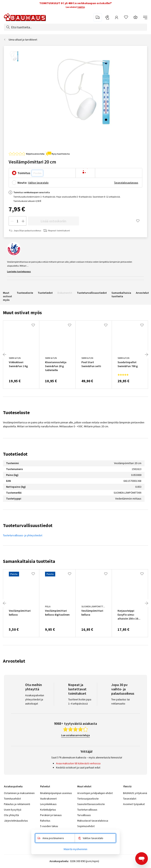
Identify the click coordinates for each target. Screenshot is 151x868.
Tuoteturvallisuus (87, 810)
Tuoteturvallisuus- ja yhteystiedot (23, 535)
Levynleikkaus (48, 804)
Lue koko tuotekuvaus (19, 271)
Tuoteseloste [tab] (16, 412)
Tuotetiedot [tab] (15, 454)
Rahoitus (45, 821)
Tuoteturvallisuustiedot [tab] (28, 525)
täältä (81, 7)
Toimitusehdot (12, 799)
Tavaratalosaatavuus (126, 183)
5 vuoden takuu (49, 826)
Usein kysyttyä (13, 810)
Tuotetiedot (45, 293)
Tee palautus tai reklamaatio (121, 701)
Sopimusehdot (86, 826)
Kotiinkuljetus (48, 810)
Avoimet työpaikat (134, 804)
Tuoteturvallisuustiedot (92, 293)
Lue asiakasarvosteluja (75, 735)
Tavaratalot (130, 799)
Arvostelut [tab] (14, 661)
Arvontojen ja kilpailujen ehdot (95, 793)
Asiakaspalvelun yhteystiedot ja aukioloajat (35, 699)
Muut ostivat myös (7, 296)
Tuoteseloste (25, 293)
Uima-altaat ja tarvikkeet (23, 40)
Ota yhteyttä (11, 815)
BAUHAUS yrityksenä (135, 793)
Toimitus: (24, 173)
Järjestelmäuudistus (16, 821)
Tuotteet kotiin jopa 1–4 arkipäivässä (80, 701)
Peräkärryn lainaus (51, 815)
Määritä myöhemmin (75, 849)
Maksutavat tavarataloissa (93, 821)
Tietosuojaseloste (88, 799)
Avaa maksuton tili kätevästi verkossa (78, 763)
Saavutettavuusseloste (91, 804)
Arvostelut (142, 293)
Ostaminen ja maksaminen (19, 793)
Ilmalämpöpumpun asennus (56, 793)
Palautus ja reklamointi (17, 804)
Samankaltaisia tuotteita (121, 295)
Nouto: (22, 183)
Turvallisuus (84, 815)
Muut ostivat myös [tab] (22, 313)
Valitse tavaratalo (38, 183)
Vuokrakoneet (48, 799)
